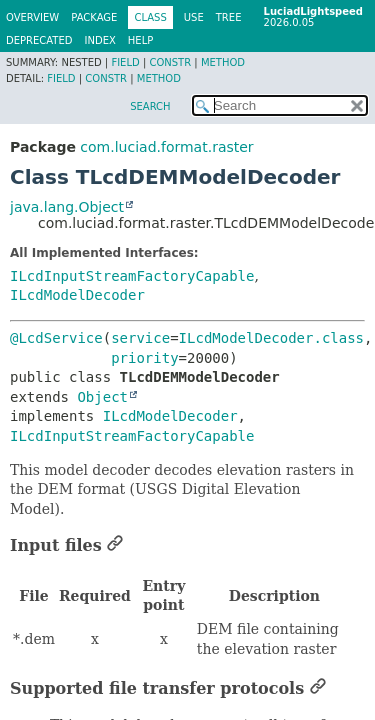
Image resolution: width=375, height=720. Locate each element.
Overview (32, 17)
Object (102, 397)
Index (100, 40)
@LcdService (56, 338)
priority (144, 358)
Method (223, 62)
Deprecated (39, 40)
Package (94, 17)
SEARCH (150, 106)
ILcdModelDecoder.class (271, 338)
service (140, 338)
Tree (229, 17)
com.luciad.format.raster (166, 147)
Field (125, 62)
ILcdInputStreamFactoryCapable (132, 276)
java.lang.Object (67, 207)
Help (140, 40)
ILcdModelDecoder (77, 295)
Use (194, 17)
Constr (170, 62)
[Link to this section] (115, 545)
